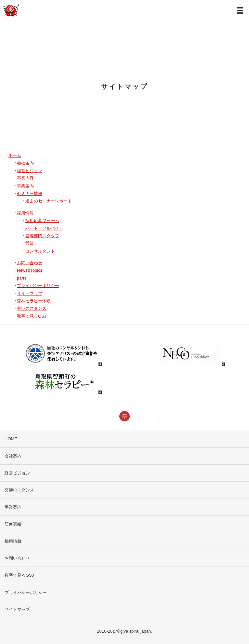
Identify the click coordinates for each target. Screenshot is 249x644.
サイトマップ (30, 293)
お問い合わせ (30, 263)
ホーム (15, 155)
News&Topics (30, 270)
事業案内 (25, 186)
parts (22, 278)
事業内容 (25, 178)
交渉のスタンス (32, 308)
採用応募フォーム (42, 220)
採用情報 (25, 213)
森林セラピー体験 (34, 301)
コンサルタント (40, 251)
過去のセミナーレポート (49, 201)
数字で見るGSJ (32, 316)
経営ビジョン (30, 171)
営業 (30, 243)
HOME (11, 439)
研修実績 (13, 524)
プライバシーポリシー (38, 286)
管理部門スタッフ (42, 236)
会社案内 (25, 163)
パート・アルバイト (44, 228)
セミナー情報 (30, 193)
